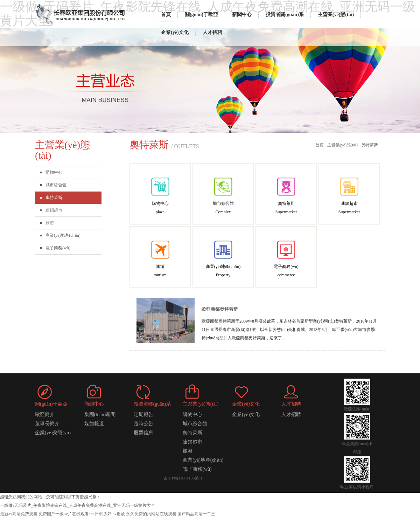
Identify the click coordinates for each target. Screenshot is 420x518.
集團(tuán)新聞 (100, 415)
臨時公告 (143, 424)
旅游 (50, 223)
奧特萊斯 (54, 198)
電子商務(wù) (58, 248)
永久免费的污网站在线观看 (151, 514)
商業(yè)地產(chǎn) (63, 235)
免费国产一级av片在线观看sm (66, 514)
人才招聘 (212, 32)
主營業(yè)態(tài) (336, 15)
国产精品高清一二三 (196, 514)
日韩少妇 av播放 (110, 514)
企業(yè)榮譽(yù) (53, 433)
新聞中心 (242, 15)
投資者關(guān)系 (285, 15)
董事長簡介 (47, 424)
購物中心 (54, 172)
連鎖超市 (54, 210)
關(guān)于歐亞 (201, 15)
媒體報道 (94, 424)
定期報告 (143, 415)
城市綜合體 (56, 185)
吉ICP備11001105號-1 (183, 478)
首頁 (166, 15)
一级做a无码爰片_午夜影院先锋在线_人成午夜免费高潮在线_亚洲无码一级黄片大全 (78, 505)
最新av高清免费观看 (19, 514)
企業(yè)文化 (175, 32)
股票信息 (143, 433)
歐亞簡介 (45, 415)
